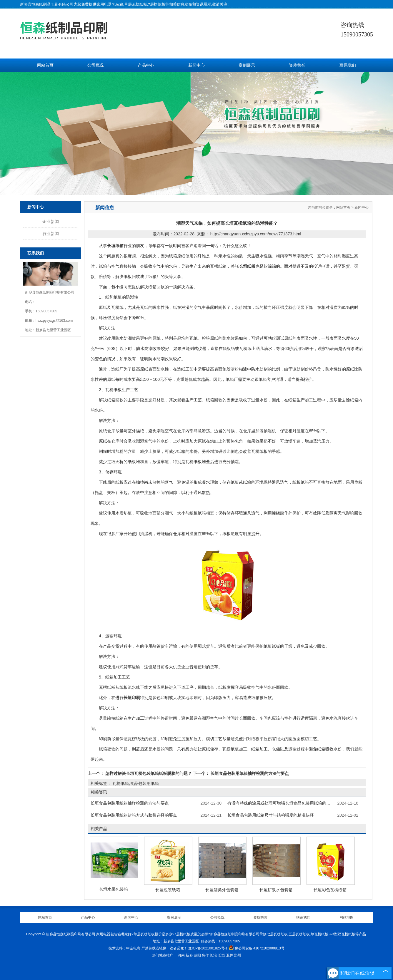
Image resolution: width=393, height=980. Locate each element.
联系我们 (348, 65)
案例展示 (247, 65)
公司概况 (96, 65)
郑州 (237, 955)
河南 (181, 955)
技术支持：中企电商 (124, 948)
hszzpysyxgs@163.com (54, 321)
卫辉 (229, 955)
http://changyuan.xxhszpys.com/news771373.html (256, 234)
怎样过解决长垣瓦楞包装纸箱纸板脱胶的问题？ (149, 773)
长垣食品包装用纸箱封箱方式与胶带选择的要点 (134, 815)
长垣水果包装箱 (114, 889)
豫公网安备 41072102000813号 (257, 948)
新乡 (189, 955)
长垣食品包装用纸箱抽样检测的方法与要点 (249, 773)
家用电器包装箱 (110, 4)
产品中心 (146, 65)
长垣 (222, 955)
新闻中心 (196, 65)
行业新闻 (51, 234)
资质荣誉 (297, 65)
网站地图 (347, 917)
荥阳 (197, 955)
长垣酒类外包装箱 (222, 890)
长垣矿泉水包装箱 (276, 890)
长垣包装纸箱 (168, 890)
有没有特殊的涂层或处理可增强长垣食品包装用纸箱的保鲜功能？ (287, 803)
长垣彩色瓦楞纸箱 (330, 890)
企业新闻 (51, 222)
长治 (213, 955)
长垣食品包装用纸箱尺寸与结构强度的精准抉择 (271, 815)
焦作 (205, 955)
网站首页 (45, 65)
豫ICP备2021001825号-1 (208, 948)
